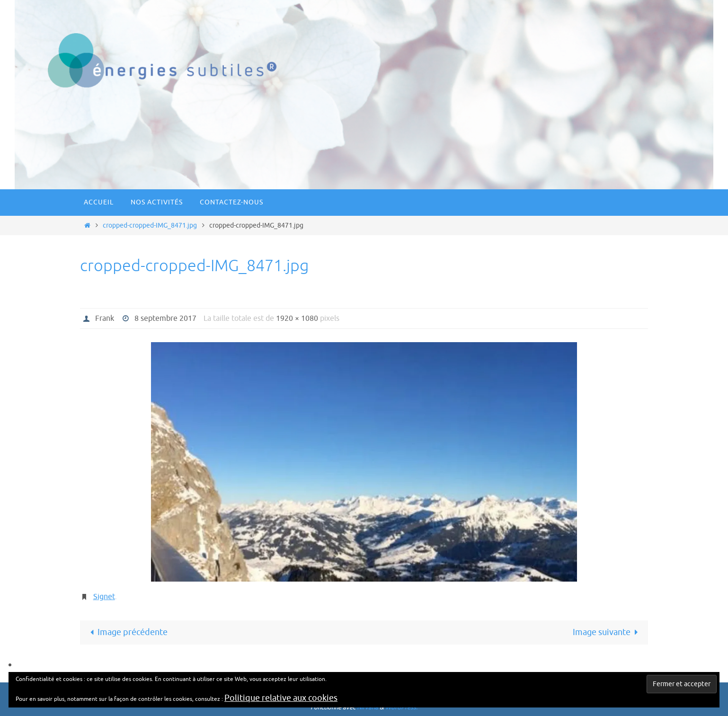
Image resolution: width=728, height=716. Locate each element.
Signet (104, 597)
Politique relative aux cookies (281, 698)
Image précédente (127, 632)
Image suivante (608, 632)
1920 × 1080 (297, 318)
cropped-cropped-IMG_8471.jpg (150, 225)
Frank (105, 318)
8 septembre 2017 (165, 318)
